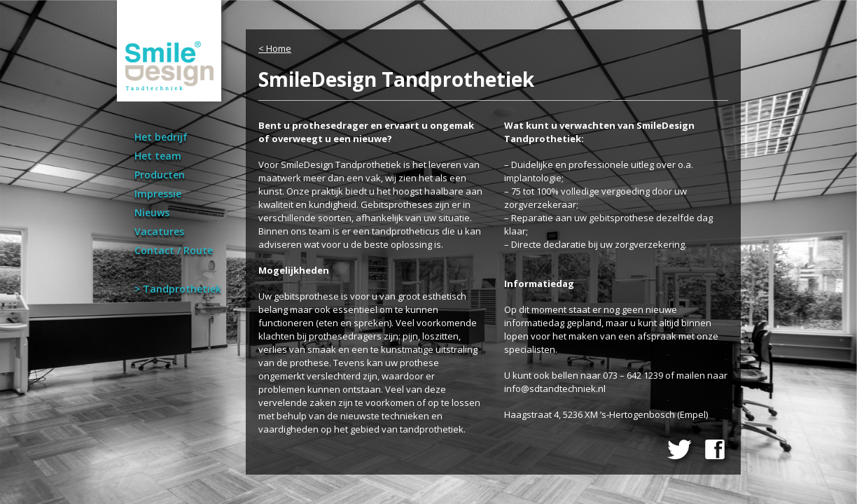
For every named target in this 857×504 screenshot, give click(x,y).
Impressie (158, 194)
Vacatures (159, 231)
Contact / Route (174, 250)
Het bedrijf (161, 137)
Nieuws (152, 212)
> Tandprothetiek (178, 289)
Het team (158, 156)
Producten (160, 175)
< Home (275, 48)
